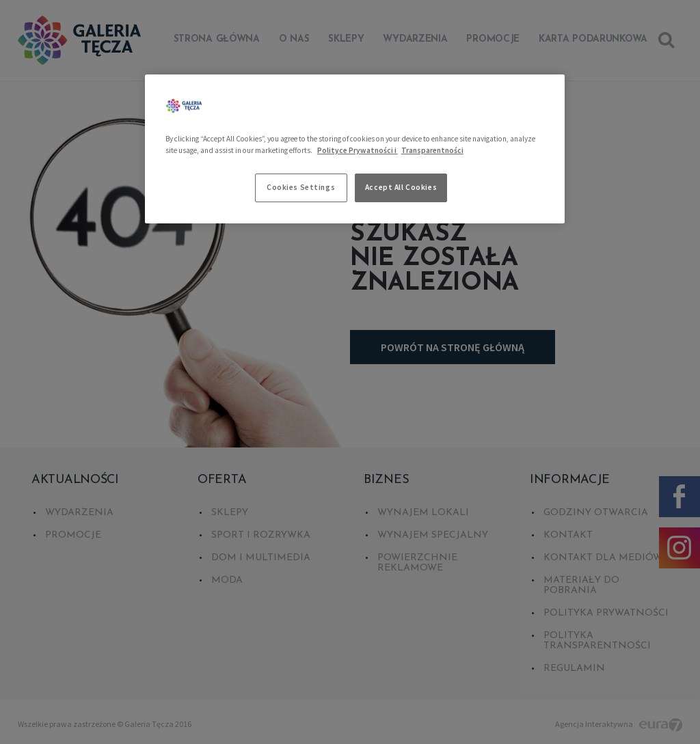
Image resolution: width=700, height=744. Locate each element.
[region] (355, 149)
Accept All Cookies (401, 187)
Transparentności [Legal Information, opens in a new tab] (432, 150)
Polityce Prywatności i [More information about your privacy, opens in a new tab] (358, 150)
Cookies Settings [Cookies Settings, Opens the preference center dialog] (301, 187)
